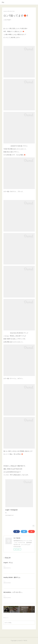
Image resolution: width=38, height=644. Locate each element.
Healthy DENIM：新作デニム (12, 579)
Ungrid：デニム (8, 564)
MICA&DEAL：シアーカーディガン (14, 594)
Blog (3, 2)
